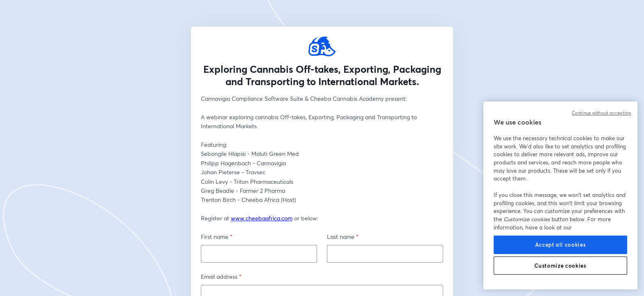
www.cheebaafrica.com (262, 218)
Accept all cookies (561, 245)
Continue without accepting (601, 113)
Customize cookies (560, 266)
